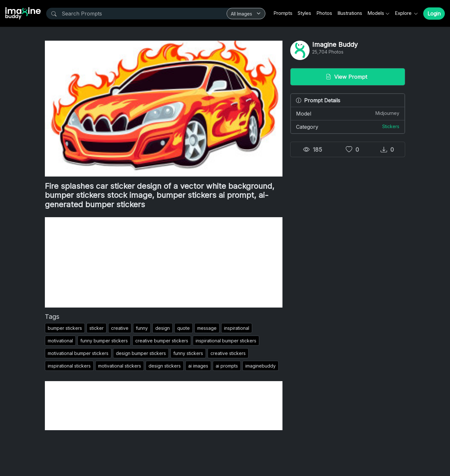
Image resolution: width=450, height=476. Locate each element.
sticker (97, 328)
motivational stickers (120, 366)
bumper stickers (65, 328)
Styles (304, 13)
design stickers (165, 366)
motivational (60, 341)
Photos (324, 13)
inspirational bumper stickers (226, 341)
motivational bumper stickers (78, 353)
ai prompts (227, 366)
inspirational (237, 328)
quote (184, 328)
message (207, 328)
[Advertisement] (164, 262)
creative (120, 328)
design (163, 328)
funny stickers (188, 353)
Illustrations (350, 13)
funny (142, 328)
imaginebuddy (261, 366)
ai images (198, 366)
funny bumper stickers (104, 341)
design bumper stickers (141, 353)
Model (348, 113)
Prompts (283, 13)
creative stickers (228, 353)
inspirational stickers (69, 366)
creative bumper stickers (162, 341)
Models (376, 13)
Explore (404, 13)
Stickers (391, 126)
